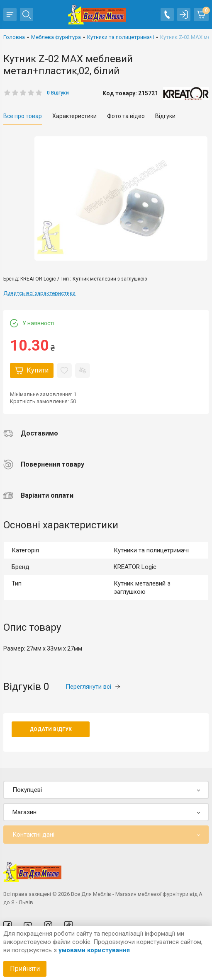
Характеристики (74, 116)
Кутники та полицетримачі (151, 550)
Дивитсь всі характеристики (39, 293)
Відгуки (165, 116)
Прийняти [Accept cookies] (25, 969)
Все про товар (23, 116)
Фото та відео (126, 116)
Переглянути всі (93, 687)
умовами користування (94, 950)
